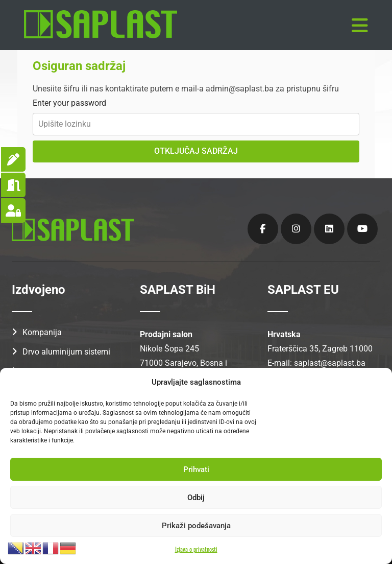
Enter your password (69, 100)
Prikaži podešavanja (196, 526)
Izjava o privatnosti (196, 549)
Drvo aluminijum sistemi (66, 349)
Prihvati (196, 469)
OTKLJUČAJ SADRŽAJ (196, 148)
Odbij (196, 498)
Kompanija (42, 330)
